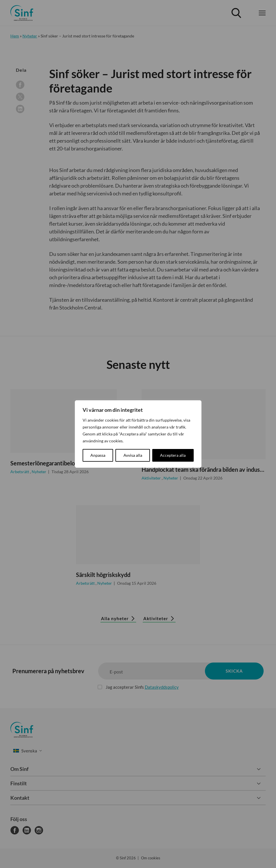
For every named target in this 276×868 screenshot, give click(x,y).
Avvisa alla (133, 455)
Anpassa (98, 455)
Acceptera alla (173, 455)
